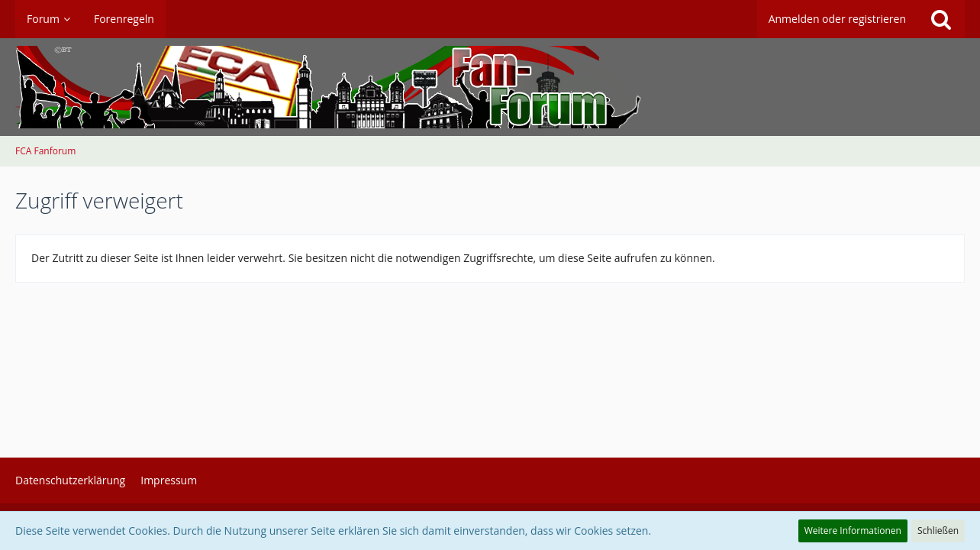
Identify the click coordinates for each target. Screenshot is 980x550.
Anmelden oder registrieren (837, 19)
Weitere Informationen (853, 531)
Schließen (938, 531)
